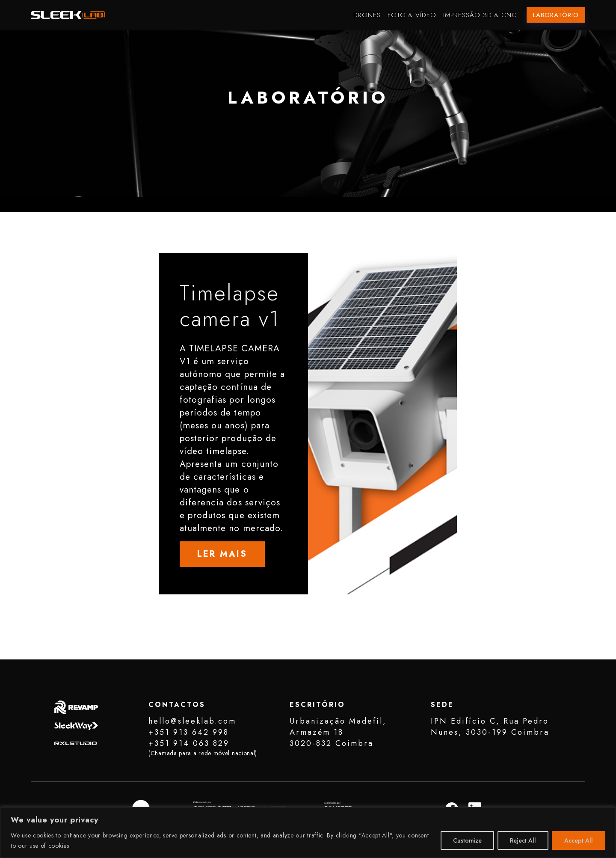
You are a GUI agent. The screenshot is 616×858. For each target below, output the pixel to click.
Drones (367, 15)
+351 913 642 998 (189, 732)
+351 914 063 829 (189, 743)
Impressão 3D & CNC (480, 15)
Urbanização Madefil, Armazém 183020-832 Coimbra (338, 732)
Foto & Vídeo (412, 15)
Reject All (523, 840)
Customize (467, 840)
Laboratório (556, 15)
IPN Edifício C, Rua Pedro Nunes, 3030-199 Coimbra (490, 727)
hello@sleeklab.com (192, 721)
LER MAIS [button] (222, 554)
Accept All (579, 840)
